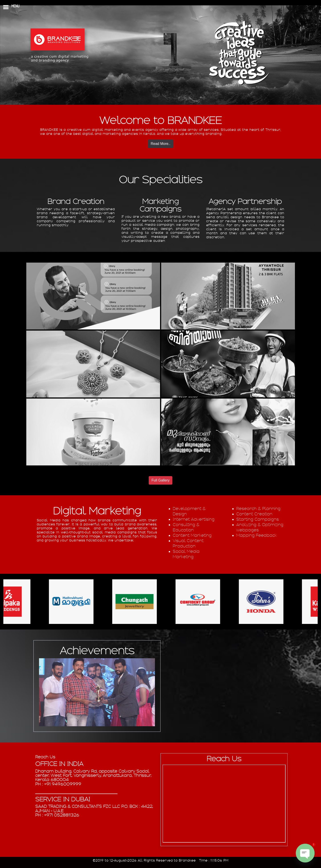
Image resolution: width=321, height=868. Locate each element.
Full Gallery (161, 480)
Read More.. (160, 144)
